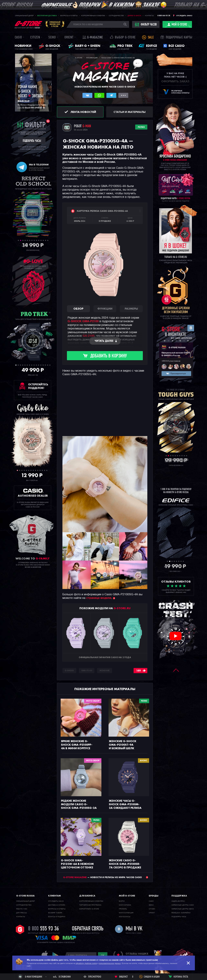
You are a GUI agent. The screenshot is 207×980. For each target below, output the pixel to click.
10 (39, 240)
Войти (122, 901)
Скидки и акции (152, 977)
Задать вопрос (178, 901)
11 (41, 240)
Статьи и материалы (130, 112)
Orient (69, 38)
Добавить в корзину (109, 356)
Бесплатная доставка (47, 16)
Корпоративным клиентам (93, 16)
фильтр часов (146, 25)
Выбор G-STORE (125, 38)
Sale (151, 38)
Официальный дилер (24, 16)
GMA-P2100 (87, 671)
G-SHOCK (69, 671)
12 (43, 240)
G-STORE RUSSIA (177, 348)
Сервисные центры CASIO (183, 905)
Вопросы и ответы (69, 16)
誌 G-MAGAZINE (93, 38)
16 (50, 365)
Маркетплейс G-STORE (89, 909)
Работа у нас (22, 909)
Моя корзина (125, 905)
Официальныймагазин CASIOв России (55, 24)
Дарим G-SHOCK (134, 16)
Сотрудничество (116, 16)
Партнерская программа (90, 905)
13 (46, 240)
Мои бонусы (125, 917)
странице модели (99, 598)
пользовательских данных (110, 963)
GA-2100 (89, 336)
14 (48, 240)
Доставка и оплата (57, 905)
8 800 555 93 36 (164, 16)
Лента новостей (83, 112)
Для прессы (22, 913)
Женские (105, 671)
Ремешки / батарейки (181, 913)
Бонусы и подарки (57, 917)
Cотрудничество (24, 905)
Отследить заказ (184, 16)
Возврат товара (55, 913)
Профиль (123, 909)
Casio (18, 38)
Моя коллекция (126, 913)
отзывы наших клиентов (137, 955)
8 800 (43, 929)
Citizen (35, 38)
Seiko (52, 38)
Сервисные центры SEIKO (183, 909)
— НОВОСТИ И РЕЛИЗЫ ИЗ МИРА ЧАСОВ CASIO (106, 877)
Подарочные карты (179, 38)
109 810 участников (171, 361)
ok (103, 955)
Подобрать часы (179, 917)
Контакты (149, 16)
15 (48, 365)
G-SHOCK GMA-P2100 (83, 321)
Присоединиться (178, 374)
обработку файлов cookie (86, 963)
